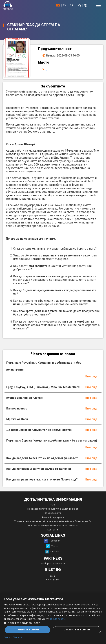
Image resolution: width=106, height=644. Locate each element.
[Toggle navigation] (98, 5)
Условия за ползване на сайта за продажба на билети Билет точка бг (53, 521)
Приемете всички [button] (27, 630)
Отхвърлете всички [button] (77, 630)
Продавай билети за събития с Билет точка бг (53, 509)
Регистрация (53, 579)
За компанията (53, 513)
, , (46, 69)
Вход (53, 576)
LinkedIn (52, 552)
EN (65, 5)
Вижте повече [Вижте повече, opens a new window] (58, 619)
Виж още (91, 376)
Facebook (52, 541)
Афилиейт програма (53, 517)
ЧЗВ (53, 505)
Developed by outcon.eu (53, 563)
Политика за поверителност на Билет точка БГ (53, 525)
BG (58, 5)
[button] (53, 623)
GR (71, 5)
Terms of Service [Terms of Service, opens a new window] (13, 637)
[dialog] (53, 618)
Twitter (52, 546)
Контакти (53, 530)
